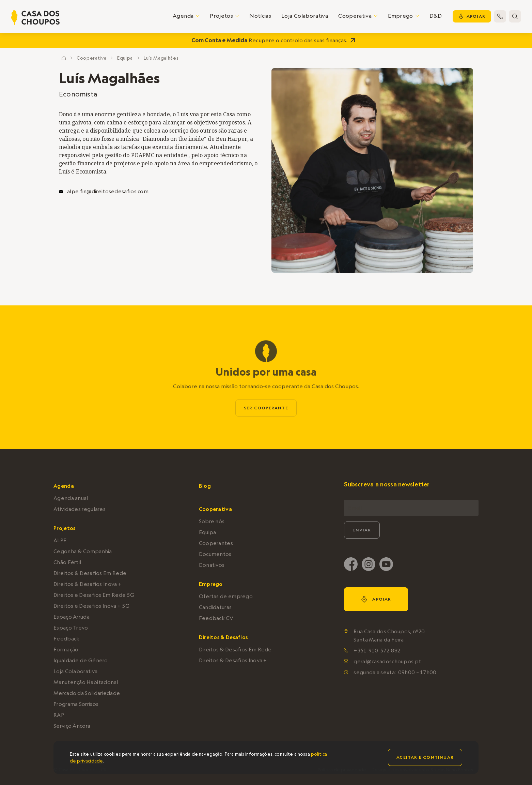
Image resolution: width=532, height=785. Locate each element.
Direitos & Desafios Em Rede (90, 573)
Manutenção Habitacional (86, 682)
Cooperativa (91, 58)
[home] (35, 18)
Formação (66, 650)
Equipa (125, 58)
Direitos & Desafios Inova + (88, 584)
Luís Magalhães (161, 58)
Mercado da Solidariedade (87, 693)
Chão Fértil (67, 562)
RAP (59, 715)
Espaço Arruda (72, 617)
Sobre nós (212, 521)
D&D (436, 16)
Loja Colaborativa (305, 16)
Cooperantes (216, 543)
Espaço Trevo (71, 628)
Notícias (260, 16)
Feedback (66, 639)
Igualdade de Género (81, 660)
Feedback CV (216, 618)
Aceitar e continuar (425, 757)
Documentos (215, 554)
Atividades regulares (80, 509)
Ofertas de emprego (226, 596)
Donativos (212, 565)
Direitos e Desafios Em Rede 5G (94, 595)
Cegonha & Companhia (83, 551)
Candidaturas (215, 607)
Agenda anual (71, 498)
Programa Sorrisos (76, 704)
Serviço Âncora (72, 726)
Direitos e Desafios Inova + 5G (91, 606)
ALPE (60, 540)
